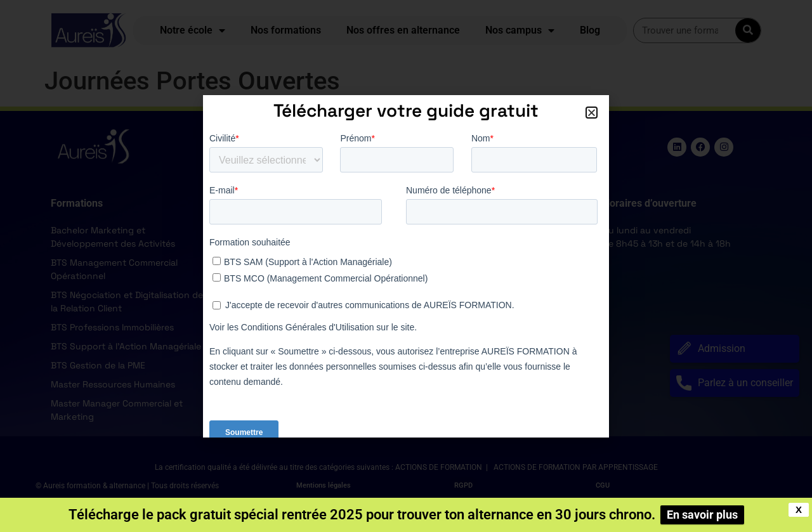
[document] (406, 266)
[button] (592, 113)
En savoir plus (702, 515)
